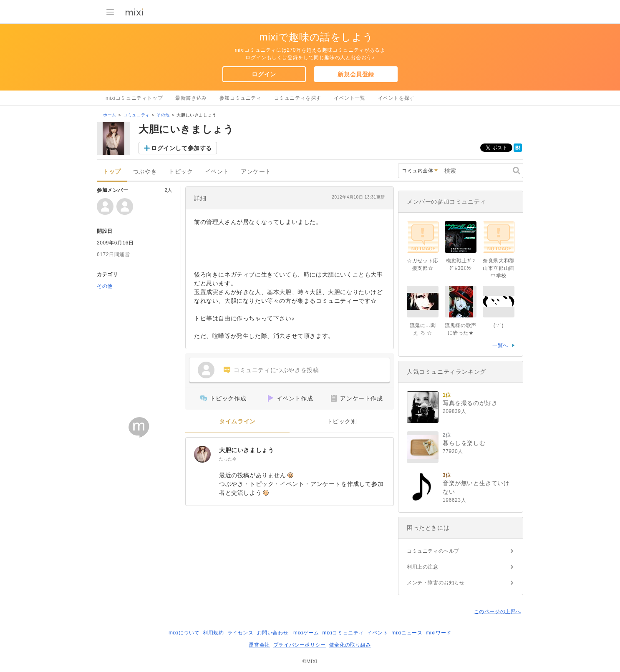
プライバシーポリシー (300, 645)
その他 (163, 115)
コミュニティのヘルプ (433, 551)
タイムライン (237, 422)
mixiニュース (407, 633)
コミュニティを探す (298, 98)
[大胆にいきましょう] (202, 454)
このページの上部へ (498, 612)
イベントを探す (396, 98)
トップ (112, 172)
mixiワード (439, 633)
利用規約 (213, 633)
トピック (181, 172)
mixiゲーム (306, 633)
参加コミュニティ (241, 98)
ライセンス (241, 633)
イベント (217, 172)
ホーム (110, 115)
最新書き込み (191, 98)
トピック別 (342, 422)
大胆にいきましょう (246, 450)
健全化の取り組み (350, 645)
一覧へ (500, 345)
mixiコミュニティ (343, 633)
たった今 (228, 459)
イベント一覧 (350, 98)
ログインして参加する (181, 148)
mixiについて (184, 633)
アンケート (256, 172)
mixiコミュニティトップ (134, 98)
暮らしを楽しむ (464, 443)
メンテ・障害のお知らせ (436, 583)
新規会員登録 (356, 74)
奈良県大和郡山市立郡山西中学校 (499, 268)
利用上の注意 (423, 567)
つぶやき (145, 172)
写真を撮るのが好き (470, 403)
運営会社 (259, 645)
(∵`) (499, 325)
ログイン (264, 74)
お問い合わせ (273, 633)
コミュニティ (136, 115)
